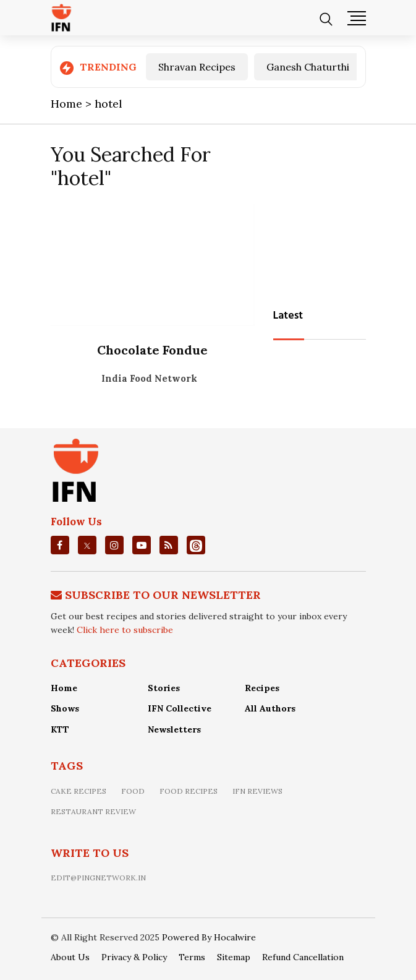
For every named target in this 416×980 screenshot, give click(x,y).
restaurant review (93, 811)
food (133, 791)
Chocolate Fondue (152, 350)
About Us (70, 957)
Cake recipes (79, 791)
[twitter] (87, 545)
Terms (192, 957)
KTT (60, 729)
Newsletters (174, 729)
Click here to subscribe (125, 630)
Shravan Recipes (197, 67)
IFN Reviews (257, 791)
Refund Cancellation (303, 957)
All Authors (270, 708)
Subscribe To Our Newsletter (163, 595)
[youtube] (142, 545)
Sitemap (234, 957)
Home (64, 688)
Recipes (262, 688)
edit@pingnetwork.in (98, 878)
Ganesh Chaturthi (308, 67)
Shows (65, 708)
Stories (164, 688)
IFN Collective (180, 708)
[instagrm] (114, 545)
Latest (288, 316)
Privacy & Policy (134, 957)
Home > (73, 104)
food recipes (189, 791)
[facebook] (60, 545)
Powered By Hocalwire (209, 937)
